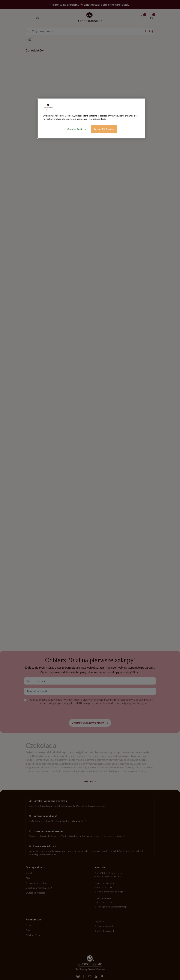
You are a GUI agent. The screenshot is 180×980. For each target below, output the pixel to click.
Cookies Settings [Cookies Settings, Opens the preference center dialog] (77, 129)
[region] (91, 118)
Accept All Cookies (104, 129)
